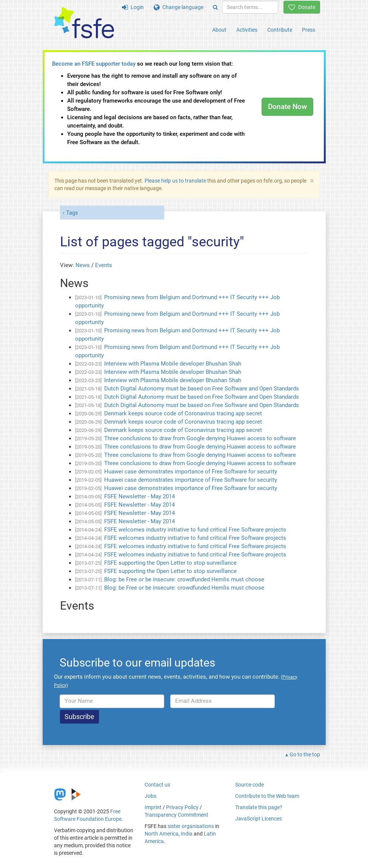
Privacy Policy (182, 807)
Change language (179, 7)
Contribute (280, 30)
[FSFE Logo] (84, 23)
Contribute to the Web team (267, 796)
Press (309, 30)
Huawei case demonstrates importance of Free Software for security (191, 472)
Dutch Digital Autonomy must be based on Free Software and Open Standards (202, 389)
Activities (247, 30)
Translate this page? (259, 807)
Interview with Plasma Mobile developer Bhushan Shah (173, 364)
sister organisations (191, 826)
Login (133, 7)
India (187, 834)
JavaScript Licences (259, 819)
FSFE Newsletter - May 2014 (139, 496)
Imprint (153, 807)
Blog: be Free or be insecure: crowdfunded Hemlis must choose (184, 579)
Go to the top (305, 754)
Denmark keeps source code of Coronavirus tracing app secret (183, 413)
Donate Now (287, 107)
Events (104, 265)
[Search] (215, 7)
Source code (249, 785)
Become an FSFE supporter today (94, 64)
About (219, 30)
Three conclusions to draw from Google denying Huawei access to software (200, 438)
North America (162, 834)
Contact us (157, 785)
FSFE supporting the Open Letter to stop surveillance (170, 563)
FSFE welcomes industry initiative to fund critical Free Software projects (195, 530)
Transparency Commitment (176, 815)
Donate (302, 7)
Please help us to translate (175, 181)
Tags (72, 213)
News (83, 265)
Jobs (150, 796)
